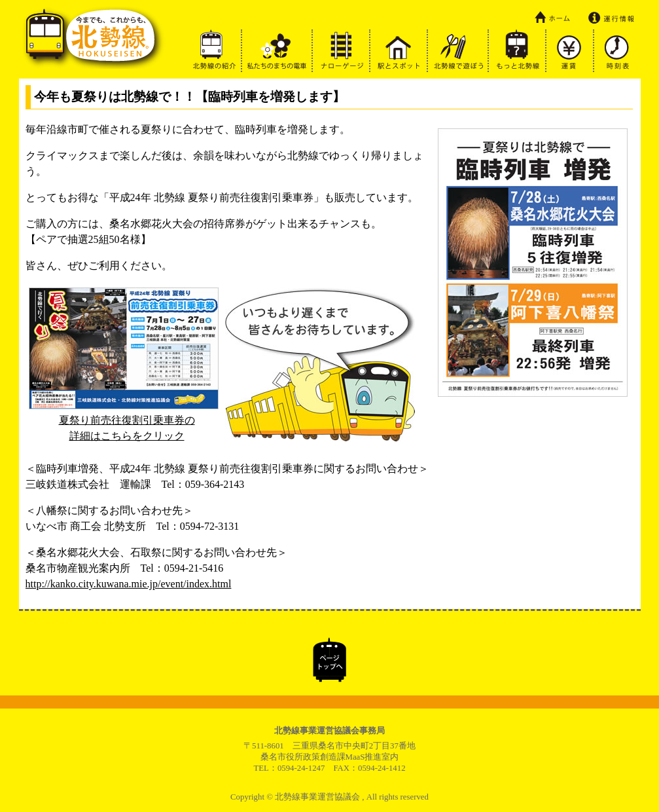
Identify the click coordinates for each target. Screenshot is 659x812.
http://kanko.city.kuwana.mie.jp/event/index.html (129, 584)
